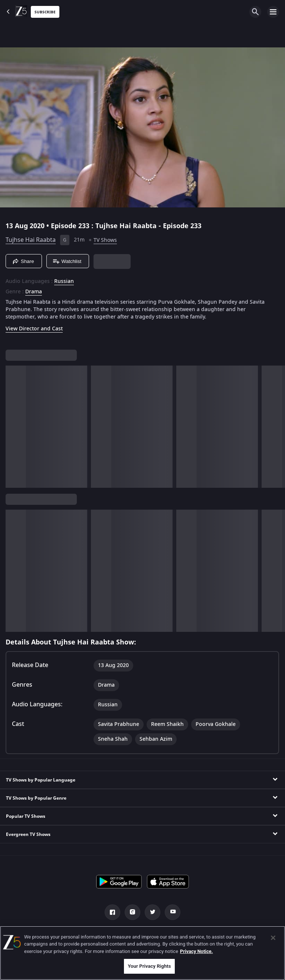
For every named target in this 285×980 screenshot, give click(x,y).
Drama (34, 292)
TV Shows (105, 240)
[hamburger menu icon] (273, 12)
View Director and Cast (34, 329)
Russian (64, 281)
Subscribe (45, 12)
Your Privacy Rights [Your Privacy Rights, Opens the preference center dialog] (149, 966)
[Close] (273, 938)
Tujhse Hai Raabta (31, 240)
